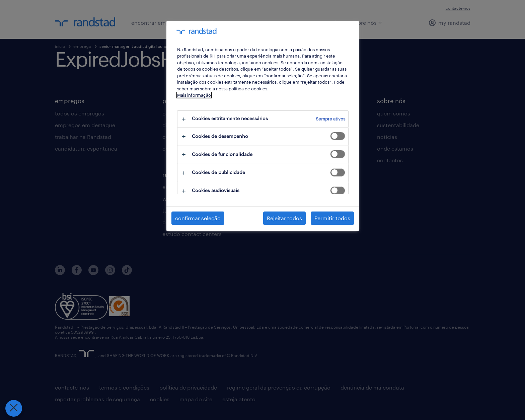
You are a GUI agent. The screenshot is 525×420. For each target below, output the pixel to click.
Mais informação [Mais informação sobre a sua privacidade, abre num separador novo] (194, 95)
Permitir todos (332, 218)
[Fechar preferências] (13, 408)
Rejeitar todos (284, 218)
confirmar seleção (198, 218)
